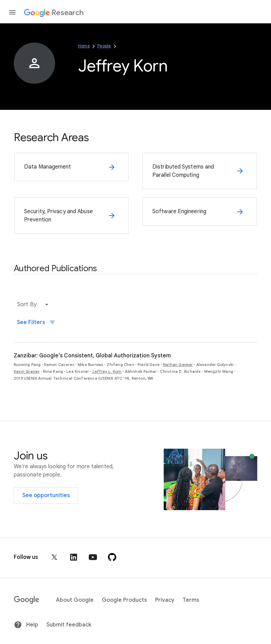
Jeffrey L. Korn (107, 371)
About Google (75, 600)
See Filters (36, 322)
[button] (34, 304)
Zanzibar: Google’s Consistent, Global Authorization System (92, 356)
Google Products (124, 600)
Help (26, 625)
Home (84, 46)
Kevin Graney (27, 371)
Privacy (165, 600)
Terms (191, 600)
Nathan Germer (178, 365)
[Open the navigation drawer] (12, 12)
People (104, 46)
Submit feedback (69, 625)
